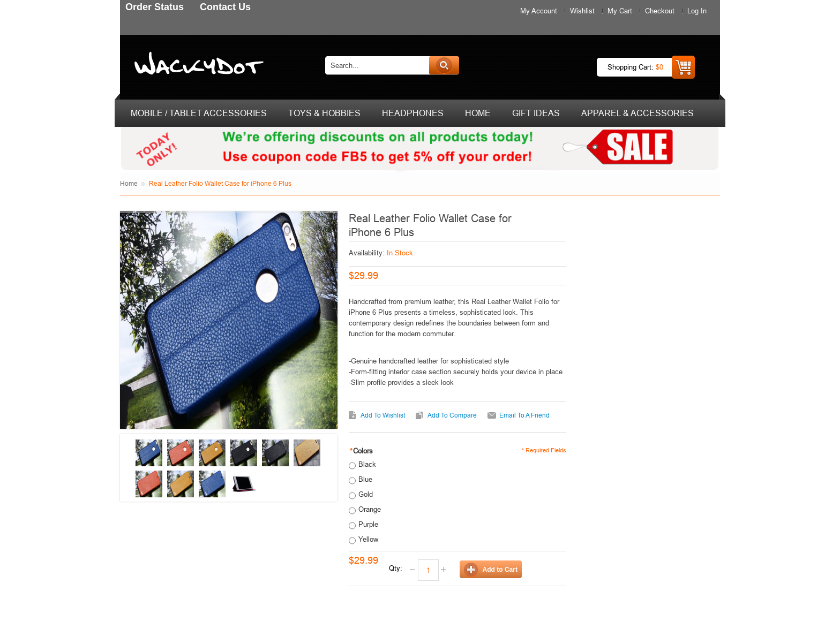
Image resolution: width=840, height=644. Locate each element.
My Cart (620, 11)
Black (367, 464)
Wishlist (582, 11)
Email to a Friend (524, 415)
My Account (539, 11)
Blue (365, 479)
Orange (370, 509)
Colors (361, 451)
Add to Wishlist (383, 415)
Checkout (660, 11)
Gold (366, 494)
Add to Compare (452, 415)
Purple (368, 524)
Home (129, 183)
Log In (697, 11)
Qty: (396, 568)
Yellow (368, 539)
